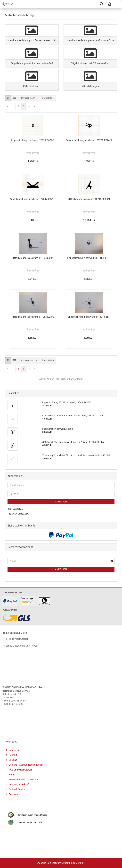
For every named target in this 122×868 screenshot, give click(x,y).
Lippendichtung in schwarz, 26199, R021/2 (33, 140)
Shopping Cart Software (49, 863)
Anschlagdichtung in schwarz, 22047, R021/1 (33, 199)
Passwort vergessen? (18, 514)
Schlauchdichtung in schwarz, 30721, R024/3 (89, 140)
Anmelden (61, 502)
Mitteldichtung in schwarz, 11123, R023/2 (33, 258)
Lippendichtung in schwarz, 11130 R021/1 (89, 317)
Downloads (14, 794)
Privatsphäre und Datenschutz (24, 780)
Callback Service (17, 789)
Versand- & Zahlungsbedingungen (26, 765)
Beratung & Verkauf (19, 784)
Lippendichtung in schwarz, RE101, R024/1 (89, 258)
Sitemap (13, 760)
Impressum (14, 750)
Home (12, 775)
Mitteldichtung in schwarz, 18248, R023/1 (89, 199)
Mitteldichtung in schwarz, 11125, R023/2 (33, 317)
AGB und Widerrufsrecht (21, 770)
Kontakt (13, 755)
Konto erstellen (15, 509)
